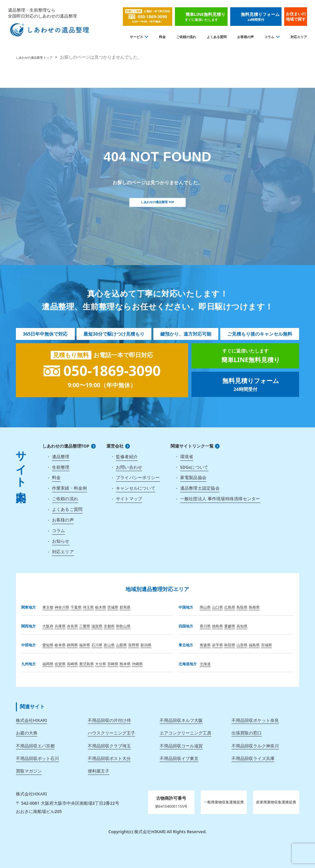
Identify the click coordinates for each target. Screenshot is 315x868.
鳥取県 (242, 607)
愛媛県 (230, 626)
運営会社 (115, 446)
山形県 (242, 645)
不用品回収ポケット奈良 (255, 720)
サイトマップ (129, 499)
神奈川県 (62, 607)
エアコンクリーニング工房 (185, 733)
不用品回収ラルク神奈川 (255, 746)
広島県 (230, 607)
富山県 (109, 645)
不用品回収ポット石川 (37, 758)
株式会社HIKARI (31, 720)
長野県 (134, 645)
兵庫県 (60, 626)
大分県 (101, 664)
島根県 (254, 607)
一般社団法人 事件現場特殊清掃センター (220, 499)
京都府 (109, 626)
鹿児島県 (86, 664)
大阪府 (48, 626)
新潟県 (146, 645)
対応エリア (299, 37)
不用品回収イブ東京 (179, 758)
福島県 (254, 645)
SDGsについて (194, 467)
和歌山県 (123, 626)
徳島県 (217, 626)
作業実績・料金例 (70, 488)
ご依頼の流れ (186, 37)
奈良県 (72, 626)
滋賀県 (97, 626)
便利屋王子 (99, 771)
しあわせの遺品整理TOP (66, 446)
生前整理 (61, 467)
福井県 (85, 645)
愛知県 (48, 645)
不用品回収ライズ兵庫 (253, 758)
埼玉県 (88, 607)
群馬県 (125, 607)
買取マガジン (29, 771)
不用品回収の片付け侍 (109, 720)
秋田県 (230, 645)
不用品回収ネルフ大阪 (181, 720)
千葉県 (76, 607)
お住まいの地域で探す (296, 17)
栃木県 (101, 607)
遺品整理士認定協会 (200, 488)
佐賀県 (60, 664)
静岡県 (72, 645)
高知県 (242, 626)
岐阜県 (60, 645)
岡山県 (205, 607)
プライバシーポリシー (138, 477)
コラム (269, 37)
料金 (162, 37)
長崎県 (72, 664)
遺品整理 (61, 457)
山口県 (217, 607)
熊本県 (125, 664)
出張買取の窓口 (247, 733)
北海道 (205, 664)
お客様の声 (245, 37)
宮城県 (266, 645)
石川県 (97, 645)
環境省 (187, 457)
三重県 (85, 626)
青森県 (205, 645)
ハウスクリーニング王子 (111, 733)
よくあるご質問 (67, 509)
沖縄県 (137, 664)
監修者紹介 (127, 457)
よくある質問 (217, 37)
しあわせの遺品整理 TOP (158, 202)
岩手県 (217, 645)
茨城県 (113, 607)
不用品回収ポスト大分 (109, 758)
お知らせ (61, 541)
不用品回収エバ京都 (35, 746)
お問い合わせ (129, 467)
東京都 (48, 607)
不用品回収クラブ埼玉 (109, 746)
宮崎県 (113, 664)
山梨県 (121, 645)
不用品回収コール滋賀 (181, 746)
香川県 (205, 626)
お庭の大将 (27, 733)
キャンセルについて (136, 488)
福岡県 (48, 664)
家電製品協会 (193, 477)
